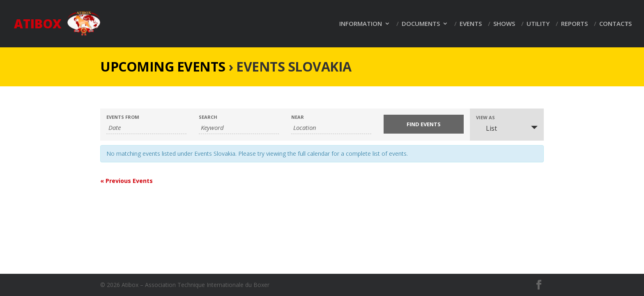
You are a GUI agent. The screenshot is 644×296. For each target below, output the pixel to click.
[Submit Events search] (424, 124)
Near (298, 117)
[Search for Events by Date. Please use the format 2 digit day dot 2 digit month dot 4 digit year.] (146, 128)
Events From (123, 117)
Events (471, 24)
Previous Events (126, 181)
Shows (504, 24)
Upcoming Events (163, 66)
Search (208, 117)
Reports (574, 24)
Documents (421, 24)
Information (361, 24)
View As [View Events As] (485, 117)
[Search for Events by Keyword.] (239, 128)
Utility (538, 24)
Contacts (615, 24)
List (486, 128)
